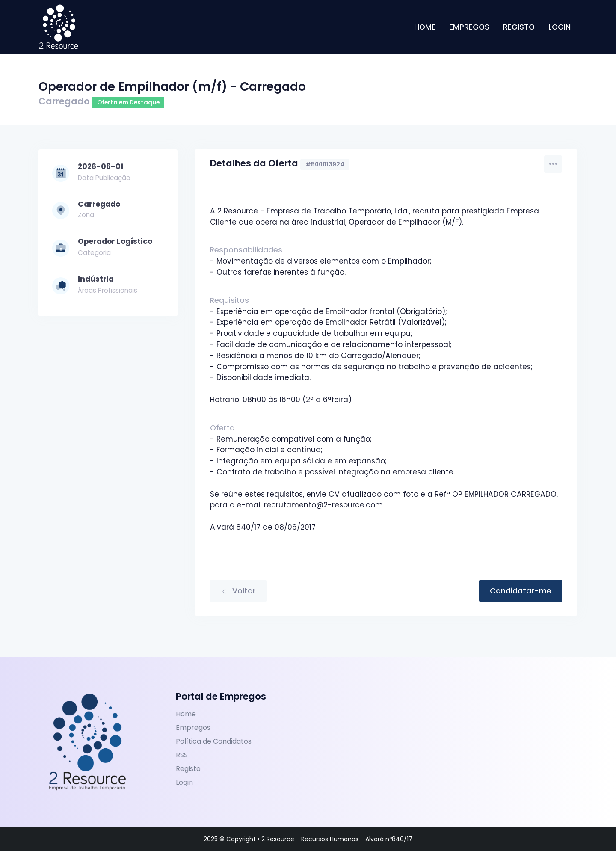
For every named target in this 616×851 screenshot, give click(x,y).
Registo (519, 32)
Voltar (238, 591)
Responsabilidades (246, 250)
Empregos (469, 32)
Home (425, 32)
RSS (182, 755)
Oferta (222, 428)
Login (560, 32)
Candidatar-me (521, 591)
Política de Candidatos (214, 741)
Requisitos (230, 300)
